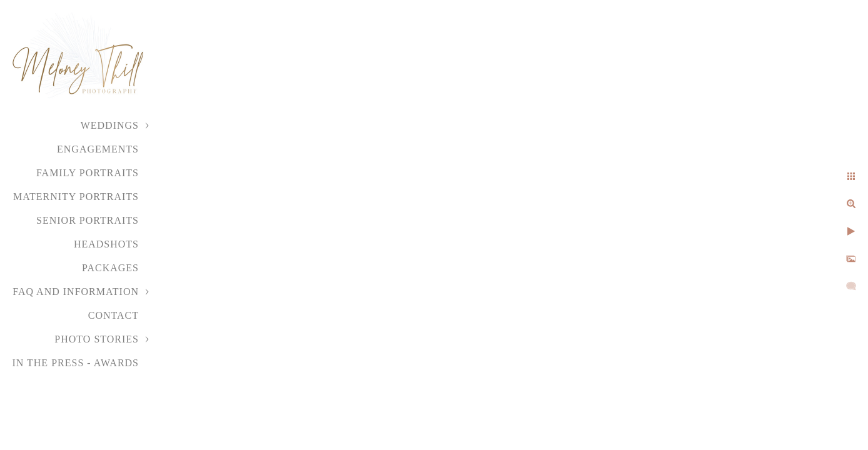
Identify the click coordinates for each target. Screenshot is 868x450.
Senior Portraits (88, 220)
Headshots (106, 244)
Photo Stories (97, 339)
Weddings (110, 125)
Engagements (98, 149)
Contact (114, 315)
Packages (110, 268)
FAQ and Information (76, 292)
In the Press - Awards (75, 363)
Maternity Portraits (76, 197)
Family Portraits (88, 173)
